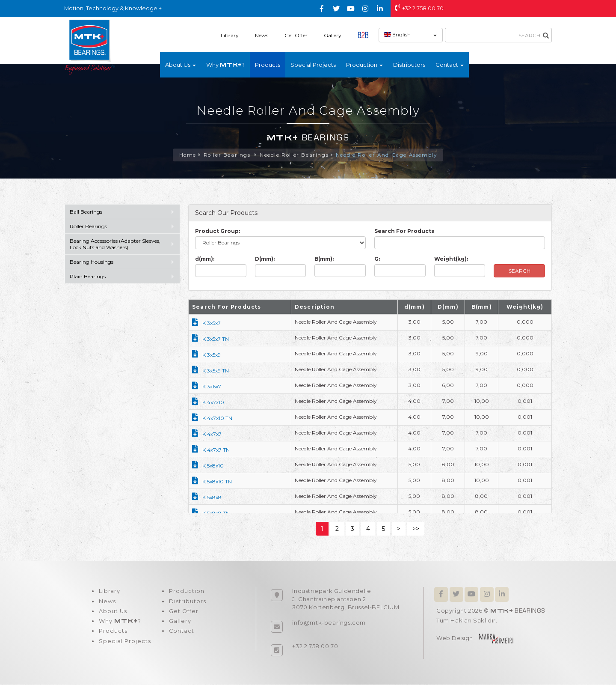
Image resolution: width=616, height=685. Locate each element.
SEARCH (520, 271)
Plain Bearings (88, 277)
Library (230, 35)
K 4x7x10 (208, 403)
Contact (181, 633)
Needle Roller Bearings (293, 155)
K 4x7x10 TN (212, 418)
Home (186, 155)
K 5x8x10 (208, 466)
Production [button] (364, 65)
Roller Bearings (227, 155)
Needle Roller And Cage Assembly (387, 155)
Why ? (225, 65)
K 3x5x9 (206, 355)
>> (416, 529)
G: (377, 259)
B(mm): (324, 259)
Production (185, 592)
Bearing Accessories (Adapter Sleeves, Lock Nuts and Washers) (115, 244)
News (262, 35)
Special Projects (313, 65)
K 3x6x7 (207, 387)
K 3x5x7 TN (210, 339)
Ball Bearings (86, 212)
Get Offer (296, 35)
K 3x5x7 (206, 323)
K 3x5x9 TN (210, 371)
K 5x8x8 (207, 498)
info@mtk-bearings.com (329, 623)
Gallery (333, 35)
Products (268, 65)
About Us (113, 612)
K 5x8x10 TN (212, 482)
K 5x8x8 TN (211, 514)
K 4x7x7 (207, 434)
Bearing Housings (92, 262)
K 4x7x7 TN (211, 450)
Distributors (409, 65)
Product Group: (218, 231)
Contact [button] (450, 65)
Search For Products (404, 231)
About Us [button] (181, 65)
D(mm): (265, 259)
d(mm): (205, 259)
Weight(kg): (451, 259)
